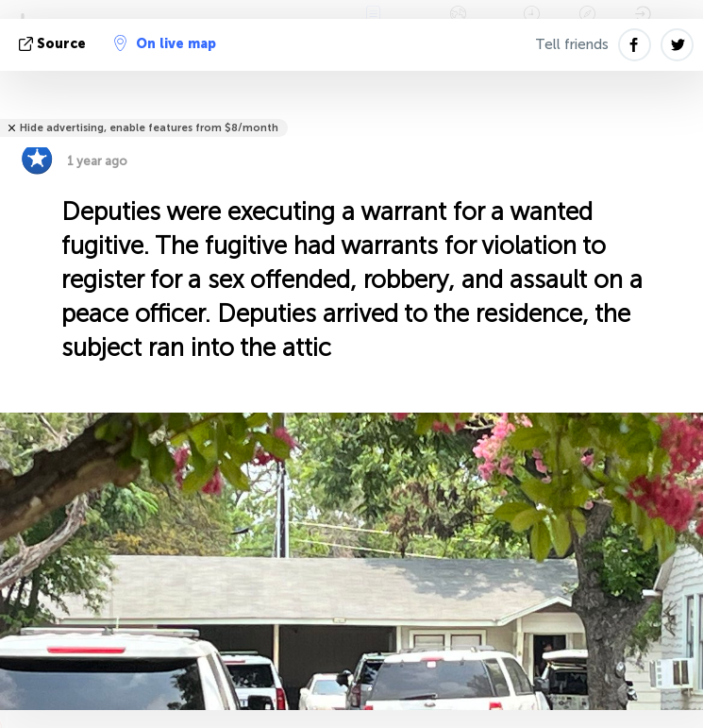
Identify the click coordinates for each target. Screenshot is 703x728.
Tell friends (572, 44)
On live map (165, 43)
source (54, 44)
